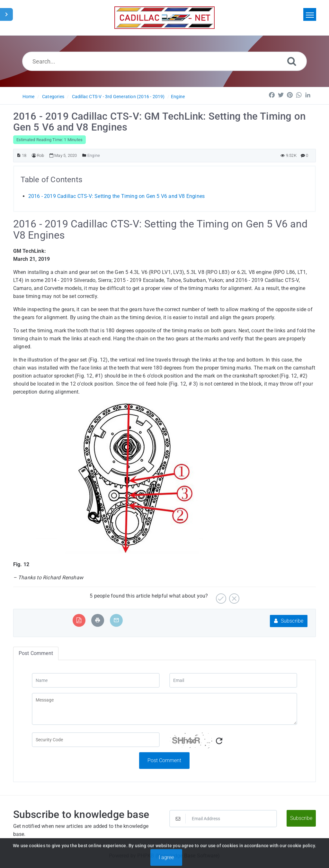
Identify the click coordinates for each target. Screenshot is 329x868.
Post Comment (164, 760)
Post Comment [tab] (36, 653)
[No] (233, 596)
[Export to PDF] (79, 620)
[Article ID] (19, 155)
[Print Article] (98, 620)
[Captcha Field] (96, 740)
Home (29, 97)
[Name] (96, 680)
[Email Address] (223, 819)
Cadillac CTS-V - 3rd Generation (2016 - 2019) (118, 97)
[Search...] (164, 61)
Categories (53, 97)
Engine (178, 97)
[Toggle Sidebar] (6, 14)
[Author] (34, 155)
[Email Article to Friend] (116, 620)
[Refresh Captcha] (219, 741)
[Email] (233, 680)
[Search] (292, 61)
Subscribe (289, 621)
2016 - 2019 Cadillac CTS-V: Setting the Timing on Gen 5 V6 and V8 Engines (117, 196)
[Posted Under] (84, 155)
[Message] (164, 709)
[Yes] (220, 596)
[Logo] (164, 18)
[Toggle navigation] (310, 14)
